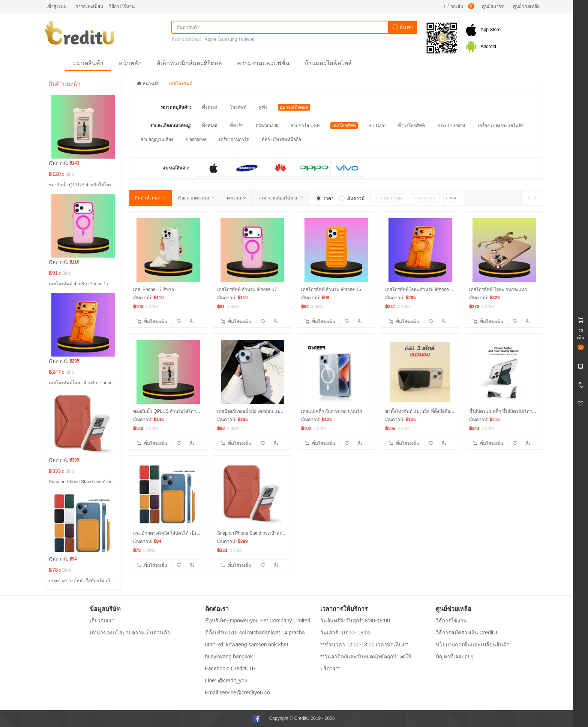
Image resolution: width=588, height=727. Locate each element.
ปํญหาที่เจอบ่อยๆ (455, 657)
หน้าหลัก (130, 63)
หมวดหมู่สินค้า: (176, 107)
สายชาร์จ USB (305, 126)
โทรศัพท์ (238, 107)
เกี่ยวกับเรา (102, 621)
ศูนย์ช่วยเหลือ (526, 6)
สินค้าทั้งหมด (151, 198)
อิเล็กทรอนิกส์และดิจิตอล (189, 63)
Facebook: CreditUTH (230, 669)
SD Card (377, 126)
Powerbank (267, 126)
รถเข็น (457, 6)
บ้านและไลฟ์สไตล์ (328, 63)
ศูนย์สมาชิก (493, 6)
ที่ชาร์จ (237, 126)
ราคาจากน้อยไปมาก (281, 198)
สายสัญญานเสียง (157, 139)
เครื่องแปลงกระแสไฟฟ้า (501, 126)
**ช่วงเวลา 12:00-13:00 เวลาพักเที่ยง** (364, 645)
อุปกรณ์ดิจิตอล (294, 107)
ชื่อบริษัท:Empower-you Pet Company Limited (258, 621)
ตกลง (451, 198)
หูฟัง (263, 107)
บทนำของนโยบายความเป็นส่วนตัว (130, 633)
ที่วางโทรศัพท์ (411, 126)
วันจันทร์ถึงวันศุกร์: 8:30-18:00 (355, 621)
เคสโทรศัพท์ (344, 126)
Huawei (246, 39)
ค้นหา (403, 27)
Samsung (228, 39)
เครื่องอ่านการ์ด (234, 139)
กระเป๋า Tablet (451, 126)
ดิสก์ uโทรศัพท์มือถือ (281, 139)
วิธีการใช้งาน (122, 6)
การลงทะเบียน (89, 6)
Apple (211, 39)
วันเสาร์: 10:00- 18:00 (345, 633)
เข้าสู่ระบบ (57, 6)
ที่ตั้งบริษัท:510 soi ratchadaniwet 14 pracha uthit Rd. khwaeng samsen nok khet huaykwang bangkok (255, 645)
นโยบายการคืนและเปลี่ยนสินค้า (473, 645)
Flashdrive (196, 139)
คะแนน (237, 198)
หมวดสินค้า (88, 63)
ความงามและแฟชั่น (263, 63)
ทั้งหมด (209, 107)
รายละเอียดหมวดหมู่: (171, 126)
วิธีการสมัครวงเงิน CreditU (466, 633)
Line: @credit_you (226, 681)
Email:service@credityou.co (238, 693)
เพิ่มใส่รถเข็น (153, 322)
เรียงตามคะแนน (196, 198)
